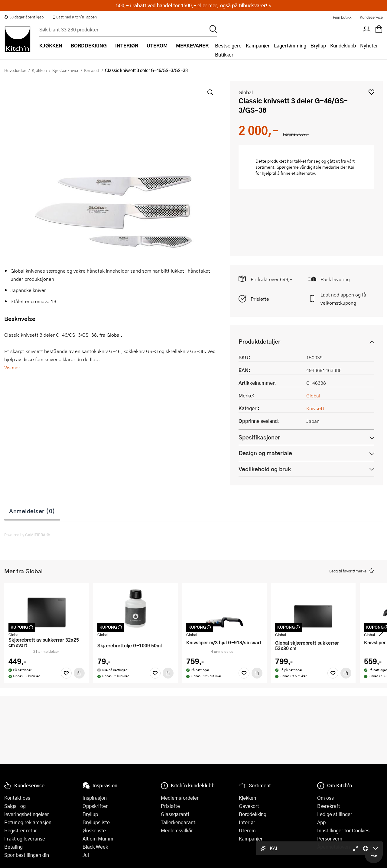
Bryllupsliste (96, 822)
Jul (86, 855)
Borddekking (253, 814)
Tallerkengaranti (179, 822)
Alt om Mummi (99, 839)
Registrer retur (21, 830)
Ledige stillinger (335, 814)
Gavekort (249, 806)
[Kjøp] (79, 673)
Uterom (247, 830)
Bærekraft (329, 806)
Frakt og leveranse (25, 839)
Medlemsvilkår (177, 830)
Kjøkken (39, 70)
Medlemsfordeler (180, 798)
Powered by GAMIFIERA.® (27, 535)
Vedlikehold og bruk (265, 469)
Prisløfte (260, 299)
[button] (371, 92)
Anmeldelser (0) (32, 511)
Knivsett (92, 70)
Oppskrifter (95, 806)
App (321, 822)
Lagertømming (290, 45)
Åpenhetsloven (333, 847)
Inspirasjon (95, 798)
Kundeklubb (343, 45)
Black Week (95, 847)
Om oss (325, 798)
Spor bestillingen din (27, 855)
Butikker (224, 55)
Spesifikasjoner (259, 437)
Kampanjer (258, 45)
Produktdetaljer (259, 341)
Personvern (330, 839)
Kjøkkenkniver (65, 70)
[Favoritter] (66, 673)
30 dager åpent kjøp (24, 17)
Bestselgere (228, 45)
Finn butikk (342, 17)
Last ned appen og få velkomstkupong (343, 299)
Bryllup (318, 45)
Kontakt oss (17, 798)
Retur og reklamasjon (28, 822)
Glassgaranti (175, 814)
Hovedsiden (15, 70)
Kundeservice (371, 17)
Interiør (247, 822)
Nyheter (369, 45)
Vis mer (12, 367)
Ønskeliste (94, 830)
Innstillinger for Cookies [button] (343, 830)
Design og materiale (265, 453)
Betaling (13, 847)
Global (246, 92)
